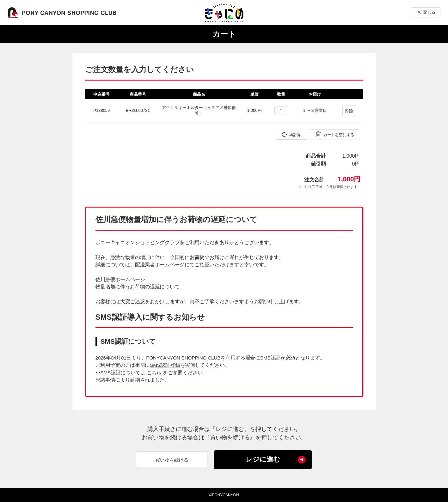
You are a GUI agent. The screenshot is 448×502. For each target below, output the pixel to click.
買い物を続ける (172, 460)
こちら (154, 373)
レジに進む (263, 459)
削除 (349, 111)
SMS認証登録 (165, 365)
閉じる (429, 12)
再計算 (295, 135)
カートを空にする (339, 135)
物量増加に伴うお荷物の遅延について (138, 287)
